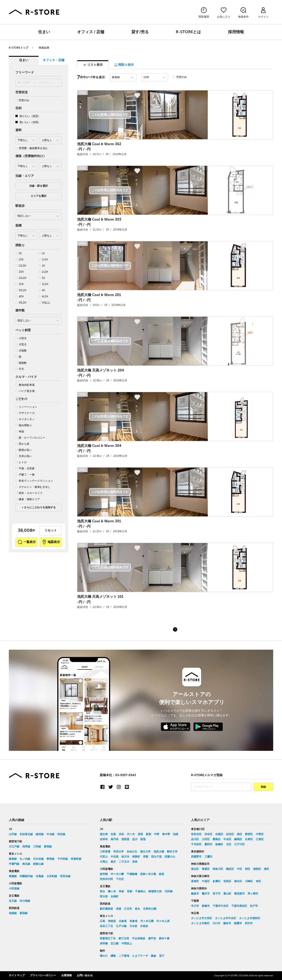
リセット (51, 530)
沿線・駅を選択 (39, 186)
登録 (263, 787)
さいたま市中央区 (226, 918)
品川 (135, 839)
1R (19, 253)
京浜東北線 (26, 834)
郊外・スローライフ (29, 493)
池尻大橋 (159, 852)
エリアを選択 (39, 196)
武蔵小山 (170, 857)
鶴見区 (230, 869)
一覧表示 (27, 542)
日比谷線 (38, 859)
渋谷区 (208, 834)
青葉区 (206, 869)
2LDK (43, 272)
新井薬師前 (106, 909)
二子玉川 (124, 862)
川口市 (216, 923)
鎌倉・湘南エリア (28, 499)
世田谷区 (196, 834)
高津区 (195, 881)
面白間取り (24, 425)
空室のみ (22, 100)
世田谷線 (65, 876)
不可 (20, 369)
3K (42, 278)
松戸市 (254, 906)
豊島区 (217, 839)
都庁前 (152, 939)
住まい (44, 32)
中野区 (260, 834)
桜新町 (136, 857)
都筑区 (257, 869)
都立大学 (145, 852)
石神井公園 (150, 909)
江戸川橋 (121, 926)
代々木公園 (147, 921)
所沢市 (249, 923)
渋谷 (121, 834)
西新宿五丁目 (108, 939)
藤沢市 (206, 894)
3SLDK (21, 290)
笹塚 (130, 892)
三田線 (37, 847)
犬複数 (21, 351)
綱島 (113, 956)
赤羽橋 (104, 944)
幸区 (258, 881)
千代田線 (63, 859)
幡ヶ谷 (112, 892)
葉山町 (227, 894)
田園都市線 (26, 876)
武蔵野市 (196, 857)
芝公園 (115, 944)
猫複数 (21, 363)
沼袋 (119, 909)
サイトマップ (17, 976)
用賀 (146, 857)
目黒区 (219, 834)
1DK (19, 260)
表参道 (134, 921)
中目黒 (115, 857)
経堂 (161, 874)
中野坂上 (127, 944)
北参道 (123, 921)
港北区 (195, 869)
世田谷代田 (106, 879)
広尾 (102, 921)
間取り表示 (124, 65)
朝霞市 (238, 923)
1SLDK (21, 266)
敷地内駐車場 (25, 385)
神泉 (121, 892)
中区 (239, 869)
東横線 (13, 876)
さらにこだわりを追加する (40, 508)
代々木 (131, 834)
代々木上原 (163, 921)
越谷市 (227, 923)
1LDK (43, 260)
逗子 (162, 956)
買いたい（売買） (28, 122)
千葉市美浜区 (239, 906)
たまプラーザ (140, 956)
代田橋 (169, 892)
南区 (267, 869)
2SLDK (21, 278)
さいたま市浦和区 (250, 918)
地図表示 (51, 542)
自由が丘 (132, 852)
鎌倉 (154, 956)
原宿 (140, 834)
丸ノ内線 (25, 859)
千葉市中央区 (221, 906)
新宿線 (48, 847)
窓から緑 (22, 444)
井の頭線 (25, 901)
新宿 (148, 834)
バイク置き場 (25, 391)
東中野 (166, 834)
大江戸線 (14, 847)
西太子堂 (156, 857)
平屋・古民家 (25, 469)
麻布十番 (164, 939)
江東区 (260, 839)
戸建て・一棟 (25, 475)
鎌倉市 (195, 894)
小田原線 (14, 889)
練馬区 (238, 839)
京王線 (13, 901)
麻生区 (238, 881)
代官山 (104, 857)
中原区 (206, 881)
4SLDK (21, 303)
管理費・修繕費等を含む (32, 148)
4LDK (43, 297)
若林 (135, 862)
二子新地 (124, 956)
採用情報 (236, 32)
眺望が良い (24, 450)
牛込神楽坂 (139, 939)
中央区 (227, 839)
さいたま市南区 (200, 923)
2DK (20, 272)
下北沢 (120, 879)
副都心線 (38, 864)
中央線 (50, 834)
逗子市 (217, 894)
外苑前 (144, 926)
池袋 (176, 834)
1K (42, 253)
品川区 (195, 839)
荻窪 (143, 839)
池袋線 (13, 913)
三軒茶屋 (105, 852)
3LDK (43, 284)
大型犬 (21, 345)
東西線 (50, 859)
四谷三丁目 (106, 926)
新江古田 (124, 939)
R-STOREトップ (19, 48)
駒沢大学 (172, 852)
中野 (157, 834)
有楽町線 (76, 859)
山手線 (13, 834)
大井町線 (52, 876)
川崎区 (249, 881)
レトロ (21, 462)
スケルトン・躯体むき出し (33, 487)
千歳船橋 (132, 874)
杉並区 (230, 834)
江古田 (128, 909)
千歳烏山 (140, 892)
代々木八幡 (117, 874)
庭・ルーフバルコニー (30, 438)
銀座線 (13, 859)
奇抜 (20, 432)
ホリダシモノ (25, 419)
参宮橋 (104, 874)
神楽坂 (112, 921)
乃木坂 (133, 926)
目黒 (113, 834)
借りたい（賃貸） (28, 116)
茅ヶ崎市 (253, 894)
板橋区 (219, 845)
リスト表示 (93, 65)
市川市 (195, 906)
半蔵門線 (14, 864)
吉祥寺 (104, 839)
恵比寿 (104, 834)
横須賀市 (239, 894)
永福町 (115, 897)
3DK (20, 284)
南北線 (26, 864)
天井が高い (24, 456)
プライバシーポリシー (43, 976)
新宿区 (249, 834)
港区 (239, 834)
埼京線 (61, 834)
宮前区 (227, 881)
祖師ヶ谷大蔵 (148, 874)
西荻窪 (125, 839)
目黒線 (40, 876)
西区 (248, 869)
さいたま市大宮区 (202, 918)
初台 (102, 892)
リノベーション (26, 407)
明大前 (104, 897)
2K (42, 266)
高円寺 (115, 839)
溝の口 (104, 956)
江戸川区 (239, 845)
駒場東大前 (155, 892)
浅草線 (26, 847)
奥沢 (113, 862)
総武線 (40, 834)
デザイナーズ (25, 413)
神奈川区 (218, 869)
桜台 (137, 909)
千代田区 (196, 845)
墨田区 (208, 845)
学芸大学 (119, 852)
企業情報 (67, 976)
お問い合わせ (85, 976)
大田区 (206, 839)
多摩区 (217, 881)
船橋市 (206, 906)
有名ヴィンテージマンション (34, 481)
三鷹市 (208, 857)
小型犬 (21, 338)
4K (42, 290)
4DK (20, 297)
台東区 (249, 839)
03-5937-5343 (126, 775)
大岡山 (104, 862)
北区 (229, 845)
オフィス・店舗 (54, 60)
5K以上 (44, 303)
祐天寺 (125, 857)
